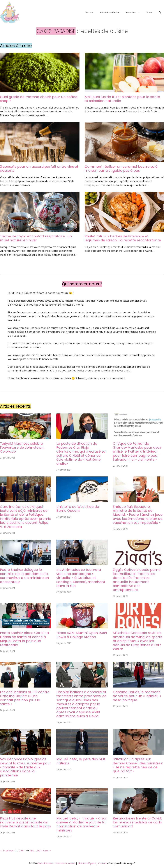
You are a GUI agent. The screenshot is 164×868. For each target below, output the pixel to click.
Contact (102, 863)
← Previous (7, 850)
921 (40, 850)
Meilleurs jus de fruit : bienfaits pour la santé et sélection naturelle (122, 99)
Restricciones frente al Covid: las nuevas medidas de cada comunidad (138, 822)
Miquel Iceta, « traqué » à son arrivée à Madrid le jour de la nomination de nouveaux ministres (82, 824)
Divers (149, 12)
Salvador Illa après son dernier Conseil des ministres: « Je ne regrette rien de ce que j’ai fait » (138, 765)
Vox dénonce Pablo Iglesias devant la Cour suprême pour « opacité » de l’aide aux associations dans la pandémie (26, 767)
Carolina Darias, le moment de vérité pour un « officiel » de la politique (137, 696)
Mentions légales (87, 863)
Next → (47, 850)
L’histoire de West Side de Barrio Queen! (78, 509)
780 (32, 850)
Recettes (134, 12)
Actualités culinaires (110, 12)
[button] (160, 12)
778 (21, 850)
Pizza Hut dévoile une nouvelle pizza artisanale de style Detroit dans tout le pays (25, 822)
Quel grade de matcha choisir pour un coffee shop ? (39, 99)
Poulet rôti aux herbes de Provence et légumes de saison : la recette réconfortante (123, 238)
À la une (89, 12)
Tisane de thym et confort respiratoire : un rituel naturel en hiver (36, 238)
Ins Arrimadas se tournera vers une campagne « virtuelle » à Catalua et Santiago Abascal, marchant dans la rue (81, 578)
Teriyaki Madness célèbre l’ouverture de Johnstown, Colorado (22, 448)
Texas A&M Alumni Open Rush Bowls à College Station (82, 635)
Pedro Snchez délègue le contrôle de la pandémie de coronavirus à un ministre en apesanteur (25, 576)
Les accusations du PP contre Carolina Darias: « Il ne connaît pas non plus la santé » (25, 698)
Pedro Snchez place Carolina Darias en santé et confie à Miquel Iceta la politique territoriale (24, 639)
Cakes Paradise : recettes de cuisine (56, 863)
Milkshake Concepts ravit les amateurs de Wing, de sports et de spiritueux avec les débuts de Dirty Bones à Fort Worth (137, 641)
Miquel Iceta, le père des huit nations (81, 761)
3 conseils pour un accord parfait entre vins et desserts (39, 169)
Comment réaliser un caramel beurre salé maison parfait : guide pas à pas (121, 169)
